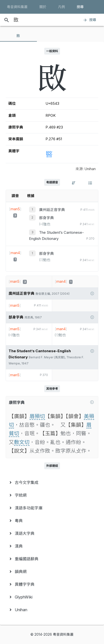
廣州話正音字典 (52, 210)
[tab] (18, 36)
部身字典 (46, 218)
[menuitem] (52, 482)
